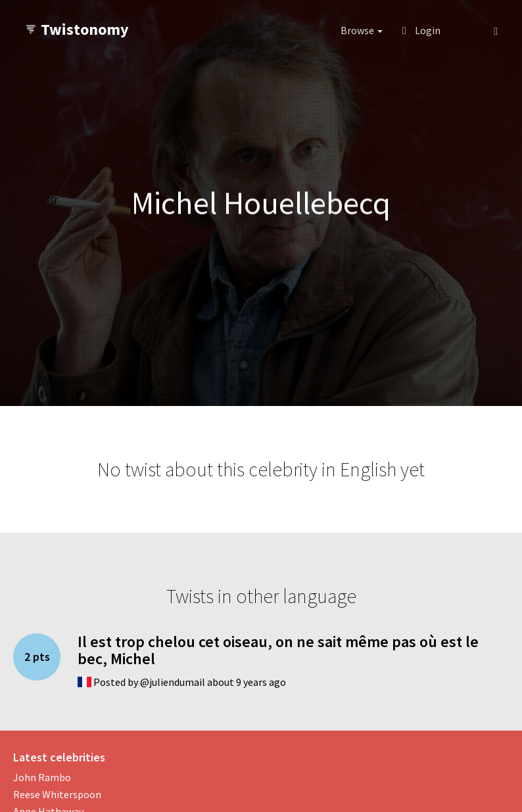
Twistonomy (77, 29)
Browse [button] (362, 30)
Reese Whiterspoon (57, 794)
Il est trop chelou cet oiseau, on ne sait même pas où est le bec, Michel (278, 650)
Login (421, 30)
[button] (467, 30)
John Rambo (42, 777)
